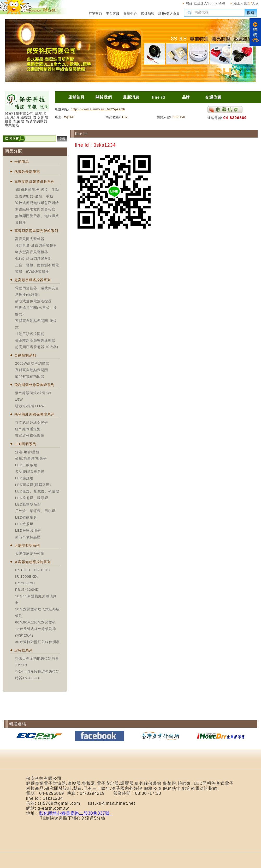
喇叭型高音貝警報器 (32, 252)
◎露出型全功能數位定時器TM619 (37, 662)
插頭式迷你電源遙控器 (33, 301)
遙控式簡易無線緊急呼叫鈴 (37, 203)
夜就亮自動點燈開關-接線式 (36, 324)
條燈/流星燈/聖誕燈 (31, 459)
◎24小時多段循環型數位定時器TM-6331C (37, 675)
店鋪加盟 (148, 14)
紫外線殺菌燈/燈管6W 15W (33, 396)
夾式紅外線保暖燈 (30, 436)
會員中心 (130, 14)
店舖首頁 (76, 97)
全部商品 (22, 162)
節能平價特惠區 (28, 537)
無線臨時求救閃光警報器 (35, 209)
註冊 (162, 14)
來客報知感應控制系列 (33, 562)
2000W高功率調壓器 (32, 363)
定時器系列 (23, 650)
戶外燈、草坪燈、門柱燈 (35, 511)
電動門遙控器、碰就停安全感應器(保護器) (37, 291)
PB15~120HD (27, 590)
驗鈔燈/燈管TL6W (30, 406)
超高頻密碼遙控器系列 (33, 280)
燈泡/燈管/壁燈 (27, 452)
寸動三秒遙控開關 (30, 334)
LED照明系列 (25, 444)
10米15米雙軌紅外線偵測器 (36, 599)
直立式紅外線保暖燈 (32, 422)
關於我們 (104, 97)
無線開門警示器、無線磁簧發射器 (37, 219)
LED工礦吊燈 (26, 465)
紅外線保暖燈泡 (28, 429)
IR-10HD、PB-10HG (33, 570)
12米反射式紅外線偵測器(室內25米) (36, 632)
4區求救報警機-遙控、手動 (37, 190)
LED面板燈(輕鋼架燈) (33, 485)
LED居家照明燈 (28, 531)
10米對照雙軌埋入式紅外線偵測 (37, 612)
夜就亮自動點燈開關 (32, 370)
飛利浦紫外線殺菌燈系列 (34, 385)
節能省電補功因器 (30, 376)
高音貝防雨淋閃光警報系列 (36, 231)
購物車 (255, 32)
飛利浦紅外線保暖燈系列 (34, 414)
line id (158, 97)
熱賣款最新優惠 (27, 172)
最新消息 (131, 97)
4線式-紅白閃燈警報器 (33, 259)
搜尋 (251, 13)
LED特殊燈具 (26, 517)
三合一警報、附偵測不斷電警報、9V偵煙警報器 (37, 268)
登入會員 (173, 14)
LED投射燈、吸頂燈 (32, 498)
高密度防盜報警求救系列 (34, 182)
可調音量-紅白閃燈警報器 (36, 245)
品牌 (186, 97)
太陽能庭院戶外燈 (30, 554)
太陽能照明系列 (27, 545)
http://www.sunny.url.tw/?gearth (98, 109)
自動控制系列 (25, 355)
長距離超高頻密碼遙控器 (35, 340)
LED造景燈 (24, 524)
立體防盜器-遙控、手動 (34, 196)
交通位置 (213, 97)
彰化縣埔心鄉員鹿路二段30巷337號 (76, 813)
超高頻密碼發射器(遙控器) (37, 347)
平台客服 (113, 14)
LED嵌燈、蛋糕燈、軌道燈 (37, 491)
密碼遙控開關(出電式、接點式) (36, 311)
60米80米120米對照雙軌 (35, 622)
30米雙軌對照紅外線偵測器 (37, 642)
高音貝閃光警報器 (30, 239)
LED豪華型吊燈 (28, 504)
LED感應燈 (24, 478)
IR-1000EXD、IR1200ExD (28, 580)
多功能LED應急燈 (30, 472)
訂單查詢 (96, 14)
